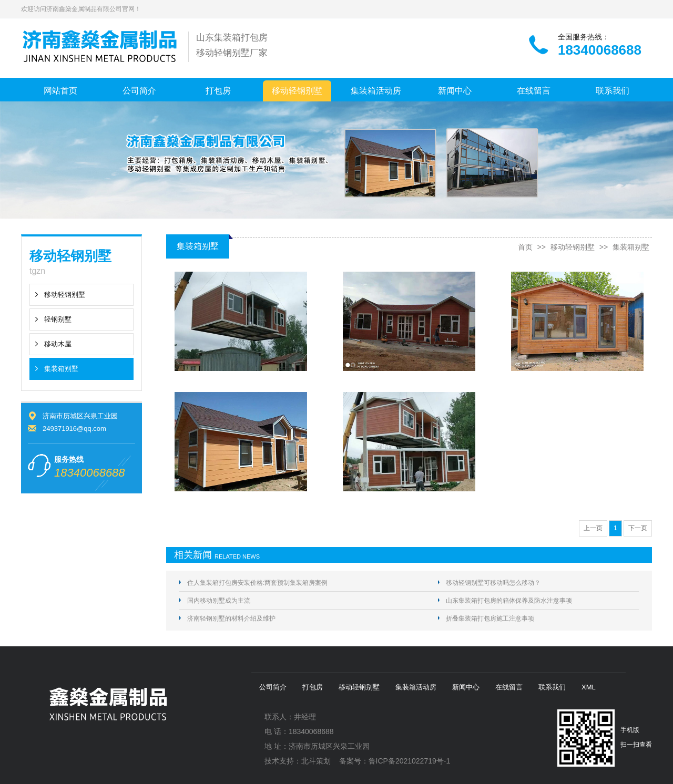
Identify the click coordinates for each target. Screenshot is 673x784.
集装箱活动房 (376, 91)
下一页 (638, 528)
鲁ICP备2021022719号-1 (410, 761)
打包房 (218, 91)
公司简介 (139, 91)
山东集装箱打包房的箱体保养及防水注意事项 (509, 601)
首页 (525, 247)
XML (589, 687)
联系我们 (613, 91)
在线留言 (534, 91)
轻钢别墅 (58, 319)
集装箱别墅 (61, 369)
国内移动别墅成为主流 (219, 601)
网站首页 (60, 91)
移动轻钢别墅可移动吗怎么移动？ (493, 583)
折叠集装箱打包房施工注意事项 (490, 618)
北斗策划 (316, 761)
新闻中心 (455, 91)
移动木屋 (58, 344)
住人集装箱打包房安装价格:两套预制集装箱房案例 (257, 583)
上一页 (593, 528)
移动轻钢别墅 (297, 91)
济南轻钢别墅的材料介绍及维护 (231, 618)
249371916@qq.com (74, 429)
